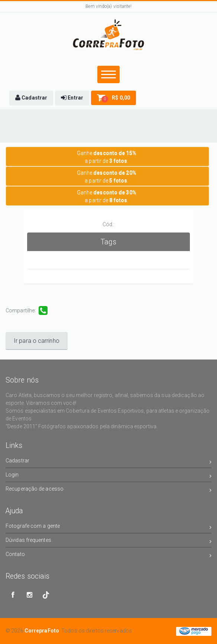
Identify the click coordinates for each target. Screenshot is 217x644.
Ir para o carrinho (37, 341)
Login (108, 476)
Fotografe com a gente (108, 527)
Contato (108, 555)
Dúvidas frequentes (108, 541)
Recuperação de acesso (108, 490)
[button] (31, 98)
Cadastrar (108, 462)
